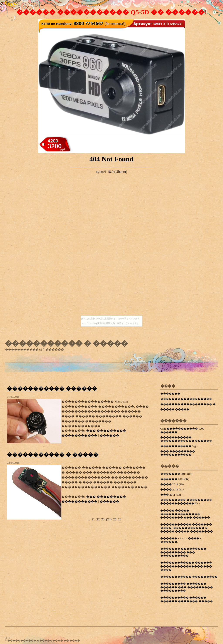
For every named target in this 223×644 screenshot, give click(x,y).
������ (109, 435)
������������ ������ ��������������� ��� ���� (186, 566)
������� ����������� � (188, 404)
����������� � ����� (66, 343)
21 (93, 519)
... (89, 519)
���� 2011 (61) (172, 489)
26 (120, 519)
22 (98, 519)
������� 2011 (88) (176, 474)
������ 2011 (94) (175, 479)
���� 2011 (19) (172, 484)
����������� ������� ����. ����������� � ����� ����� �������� (187, 528)
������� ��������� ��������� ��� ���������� (183, 552)
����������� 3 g (178, 446)
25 (115, 519)
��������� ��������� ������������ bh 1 (186, 502)
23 (103, 519)
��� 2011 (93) (171, 495)
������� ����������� (186, 399)
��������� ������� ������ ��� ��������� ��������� (187, 587)
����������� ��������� (189, 577)
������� (170, 394)
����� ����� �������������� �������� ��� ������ (185, 514)
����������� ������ (52, 389)
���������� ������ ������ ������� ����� (187, 599)
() (109, 519)
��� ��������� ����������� (178, 453)
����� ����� (175, 409)
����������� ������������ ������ (186, 439)
